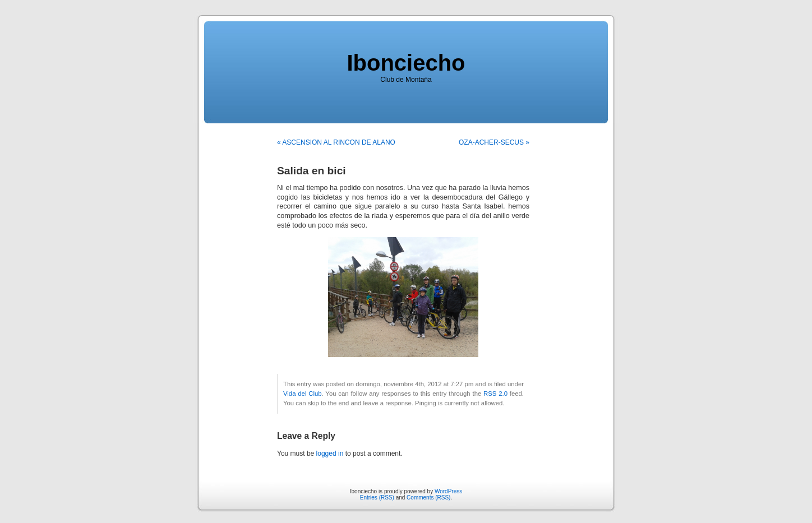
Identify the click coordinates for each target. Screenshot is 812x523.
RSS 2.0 (495, 394)
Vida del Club (303, 394)
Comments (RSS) (428, 497)
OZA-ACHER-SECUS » (494, 142)
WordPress (448, 491)
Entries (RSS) (377, 497)
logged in (330, 453)
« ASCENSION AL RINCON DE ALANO (336, 142)
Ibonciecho (406, 63)
